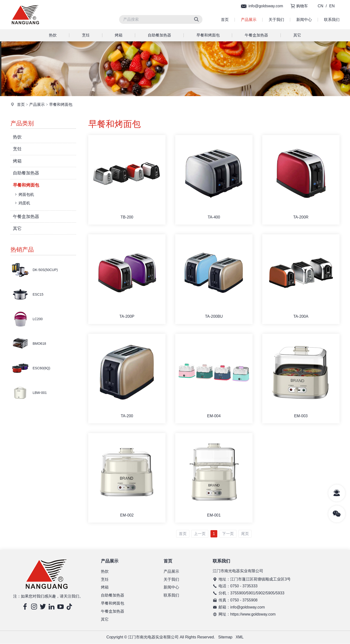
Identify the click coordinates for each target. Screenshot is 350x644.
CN (320, 6)
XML (240, 638)
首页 (225, 20)
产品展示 (249, 20)
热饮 (53, 35)
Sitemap (225, 638)
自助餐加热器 (159, 35)
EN (332, 6)
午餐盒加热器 (256, 35)
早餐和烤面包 (208, 35)
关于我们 (276, 20)
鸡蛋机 (22, 203)
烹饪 (86, 35)
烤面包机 (24, 194)
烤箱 (119, 35)
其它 (297, 35)
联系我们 (332, 20)
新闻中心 (304, 20)
